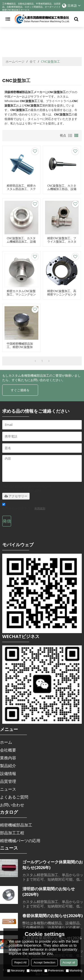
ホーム (6, 742)
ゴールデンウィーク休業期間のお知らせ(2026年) (53, 865)
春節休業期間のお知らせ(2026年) (53, 916)
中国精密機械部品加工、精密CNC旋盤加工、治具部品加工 (20, 347)
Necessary (16, 970)
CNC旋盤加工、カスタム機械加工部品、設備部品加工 (62, 189)
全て (33, 61)
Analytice (34, 970)
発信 (7, 521)
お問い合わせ (12, 805)
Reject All (20, 962)
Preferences (54, 970)
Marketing (74, 970)
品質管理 (8, 781)
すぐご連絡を (20, 390)
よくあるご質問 (14, 797)
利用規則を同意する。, (24, 507)
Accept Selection (44, 962)
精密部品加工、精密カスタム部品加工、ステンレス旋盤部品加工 (21, 189)
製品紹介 (8, 766)
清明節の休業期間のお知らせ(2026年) (49, 891)
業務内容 (8, 758)
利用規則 (40, 508)
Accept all (69, 962)
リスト (70, 136)
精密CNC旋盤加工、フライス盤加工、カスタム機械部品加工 (62, 242)
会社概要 (8, 750)
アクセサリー (16, 496)
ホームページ (15, 61)
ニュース (8, 789)
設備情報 (8, 773)
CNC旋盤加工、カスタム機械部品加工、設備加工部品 (21, 242)
